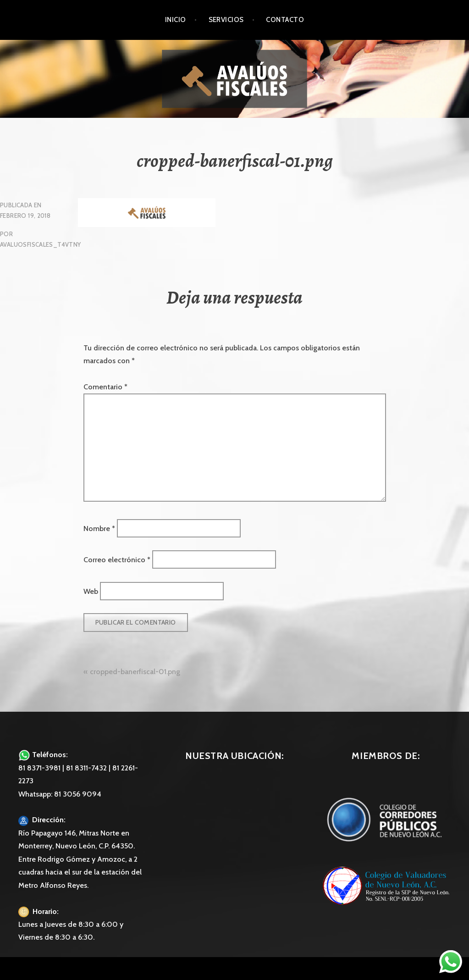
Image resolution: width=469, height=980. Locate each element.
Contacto (285, 20)
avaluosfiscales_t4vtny (41, 244)
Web (91, 591)
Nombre (99, 528)
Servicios (226, 20)
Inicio (176, 20)
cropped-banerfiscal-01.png (135, 672)
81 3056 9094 (78, 794)
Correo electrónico (117, 560)
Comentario (105, 387)
